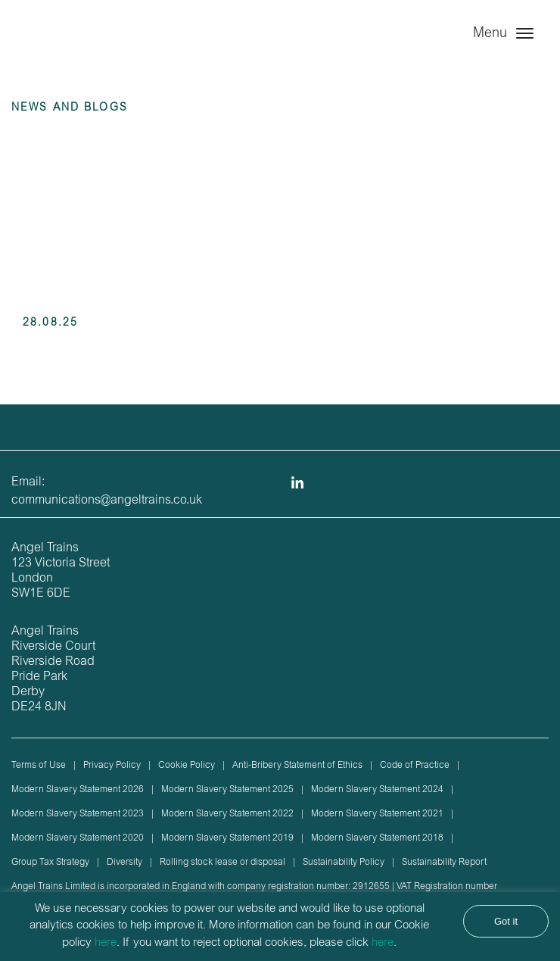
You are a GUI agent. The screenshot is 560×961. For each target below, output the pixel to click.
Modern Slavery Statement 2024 (377, 790)
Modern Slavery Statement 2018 (377, 838)
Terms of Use (39, 766)
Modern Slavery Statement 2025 (227, 790)
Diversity (124, 863)
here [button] (383, 943)
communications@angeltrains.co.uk (107, 501)
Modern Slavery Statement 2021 (377, 814)
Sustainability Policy (344, 863)
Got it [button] (506, 921)
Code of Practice (415, 766)
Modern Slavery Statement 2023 (78, 814)
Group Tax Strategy (50, 863)
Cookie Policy (187, 766)
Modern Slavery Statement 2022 (227, 814)
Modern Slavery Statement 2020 (78, 838)
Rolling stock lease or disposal (222, 863)
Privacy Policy (112, 766)
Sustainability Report (444, 863)
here (106, 943)
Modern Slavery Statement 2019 (227, 838)
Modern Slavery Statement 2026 (78, 790)
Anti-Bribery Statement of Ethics (297, 766)
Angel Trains (76, 47)
